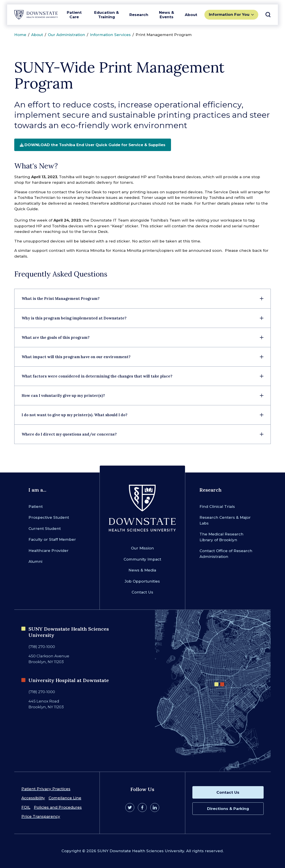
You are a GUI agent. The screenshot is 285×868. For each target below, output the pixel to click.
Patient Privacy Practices (46, 789)
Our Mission (142, 548)
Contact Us (142, 592)
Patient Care (74, 15)
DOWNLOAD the (93, 145)
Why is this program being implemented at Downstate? (74, 318)
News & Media (142, 570)
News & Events (167, 15)
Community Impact (142, 559)
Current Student (45, 529)
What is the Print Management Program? (61, 299)
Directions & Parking (228, 809)
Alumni (35, 561)
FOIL (26, 807)
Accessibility (33, 798)
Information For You (229, 14)
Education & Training (107, 15)
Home (20, 35)
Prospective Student (49, 517)
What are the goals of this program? (56, 337)
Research (139, 15)
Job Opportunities (142, 581)
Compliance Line (65, 798)
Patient (36, 507)
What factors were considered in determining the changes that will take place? (97, 376)
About (191, 15)
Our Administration (66, 35)
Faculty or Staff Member (52, 539)
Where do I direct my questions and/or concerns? (69, 434)
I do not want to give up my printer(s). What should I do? (74, 415)
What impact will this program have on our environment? (76, 357)
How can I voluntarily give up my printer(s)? (63, 396)
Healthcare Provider (49, 551)
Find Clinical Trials (217, 507)
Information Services (110, 35)
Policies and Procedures (58, 807)
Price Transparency (41, 816)
